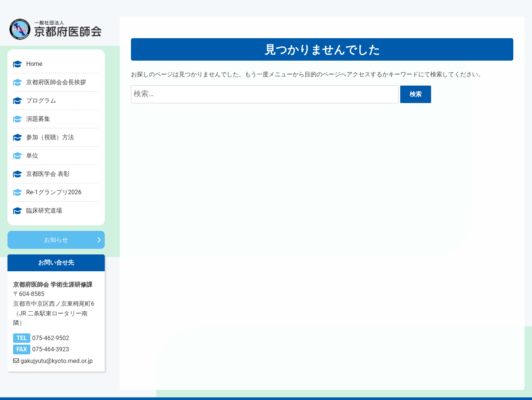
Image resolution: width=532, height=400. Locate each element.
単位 (32, 155)
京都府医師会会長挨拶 (56, 82)
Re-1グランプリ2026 (54, 192)
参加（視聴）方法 (50, 137)
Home (34, 64)
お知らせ (56, 240)
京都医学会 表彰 (48, 174)
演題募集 (38, 119)
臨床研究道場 (44, 210)
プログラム (41, 100)
